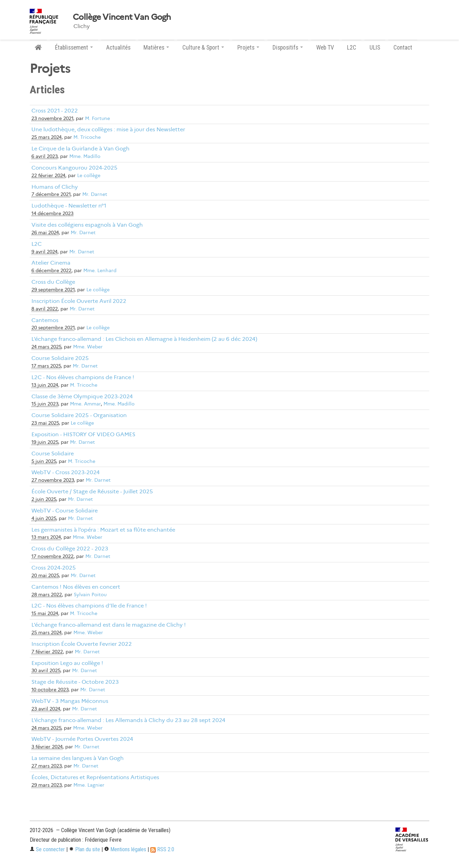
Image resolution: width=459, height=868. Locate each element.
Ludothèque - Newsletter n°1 (69, 206)
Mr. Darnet (95, 194)
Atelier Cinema (51, 263)
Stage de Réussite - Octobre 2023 (75, 682)
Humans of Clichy (55, 187)
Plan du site (85, 849)
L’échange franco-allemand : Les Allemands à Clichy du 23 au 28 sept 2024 (128, 720)
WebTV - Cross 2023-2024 (66, 472)
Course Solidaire (53, 453)
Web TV (325, 48)
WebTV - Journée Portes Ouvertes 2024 (82, 739)
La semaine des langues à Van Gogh (78, 758)
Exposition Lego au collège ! (67, 663)
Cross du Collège (53, 282)
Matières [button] (156, 48)
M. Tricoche (87, 137)
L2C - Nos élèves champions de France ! (83, 377)
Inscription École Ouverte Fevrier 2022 (82, 644)
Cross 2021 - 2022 (55, 111)
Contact (403, 48)
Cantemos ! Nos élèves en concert (76, 587)
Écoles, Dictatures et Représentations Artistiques (95, 777)
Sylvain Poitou (90, 595)
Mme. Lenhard (100, 271)
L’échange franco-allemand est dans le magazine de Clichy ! (109, 625)
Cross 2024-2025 (54, 568)
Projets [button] (248, 48)
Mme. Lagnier (89, 785)
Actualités (118, 48)
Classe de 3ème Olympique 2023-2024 (82, 396)
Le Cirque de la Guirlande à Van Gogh (80, 149)
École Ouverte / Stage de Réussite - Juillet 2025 (92, 491)
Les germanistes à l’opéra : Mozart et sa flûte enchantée (103, 530)
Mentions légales (125, 849)
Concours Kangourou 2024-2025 (74, 168)
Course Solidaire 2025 (60, 358)
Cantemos (45, 320)
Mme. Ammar (85, 404)
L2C (352, 48)
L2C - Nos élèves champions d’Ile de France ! (89, 606)
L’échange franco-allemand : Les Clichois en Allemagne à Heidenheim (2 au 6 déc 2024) (144, 339)
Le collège (89, 176)
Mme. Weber (88, 347)
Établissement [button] (74, 48)
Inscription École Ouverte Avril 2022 (79, 301)
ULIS (375, 48)
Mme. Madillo (85, 156)
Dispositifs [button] (288, 48)
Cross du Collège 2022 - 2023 (70, 549)
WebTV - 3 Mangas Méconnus (70, 701)
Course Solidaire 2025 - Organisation (79, 415)
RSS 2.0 (162, 849)
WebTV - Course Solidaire (65, 511)
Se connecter (47, 849)
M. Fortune (98, 118)
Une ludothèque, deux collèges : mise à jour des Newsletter (108, 129)
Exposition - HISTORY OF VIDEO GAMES (83, 434)
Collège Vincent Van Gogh (122, 17)
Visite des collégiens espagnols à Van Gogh (87, 225)
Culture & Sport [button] (203, 48)
